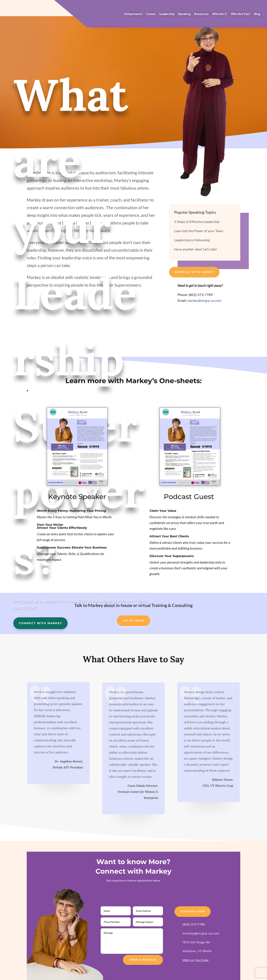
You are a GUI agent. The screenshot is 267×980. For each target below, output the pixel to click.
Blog (257, 14)
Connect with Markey (40, 623)
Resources (201, 14)
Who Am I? (220, 14)
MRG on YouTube (196, 960)
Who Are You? (241, 14)
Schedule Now (193, 911)
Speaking (184, 14)
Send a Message (143, 960)
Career (151, 14)
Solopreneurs (133, 14)
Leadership (167, 14)
